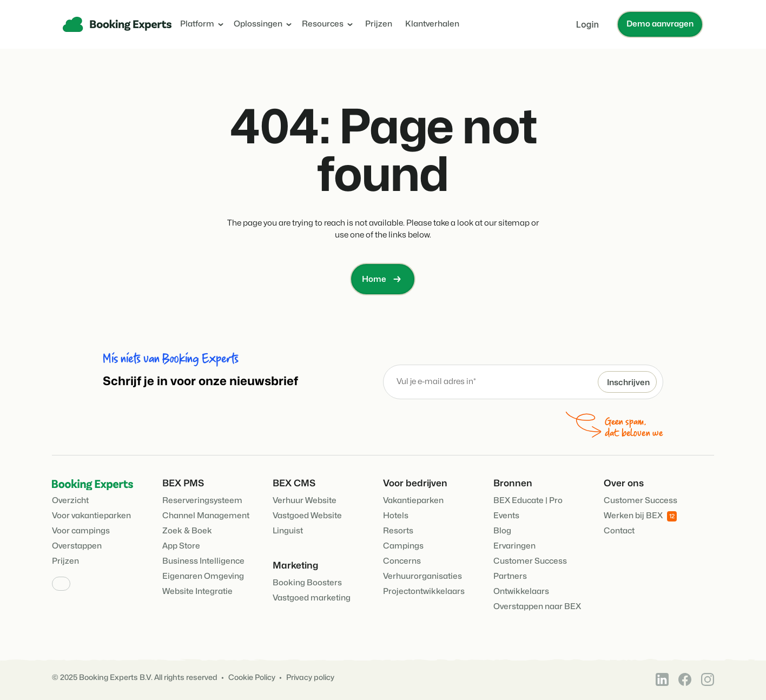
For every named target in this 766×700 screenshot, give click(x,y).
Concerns (402, 561)
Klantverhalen (432, 24)
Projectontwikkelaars (424, 592)
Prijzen (379, 24)
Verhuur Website (305, 501)
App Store (181, 546)
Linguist (288, 531)
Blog (502, 531)
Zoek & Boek (187, 531)
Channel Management (206, 516)
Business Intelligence (203, 561)
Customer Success (530, 561)
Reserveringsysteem (202, 501)
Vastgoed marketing (312, 598)
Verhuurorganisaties (422, 576)
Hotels (396, 516)
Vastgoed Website (307, 516)
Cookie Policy (252, 678)
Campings (403, 546)
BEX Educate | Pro (528, 501)
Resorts (398, 531)
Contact (619, 531)
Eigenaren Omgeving (203, 576)
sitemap (514, 223)
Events (506, 516)
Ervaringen (514, 546)
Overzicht (70, 501)
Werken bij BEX (640, 516)
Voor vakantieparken (91, 516)
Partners (510, 576)
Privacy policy (310, 678)
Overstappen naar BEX (537, 607)
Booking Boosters (307, 583)
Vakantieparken (413, 501)
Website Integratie (197, 592)
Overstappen (77, 546)
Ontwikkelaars (521, 592)
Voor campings (81, 531)
